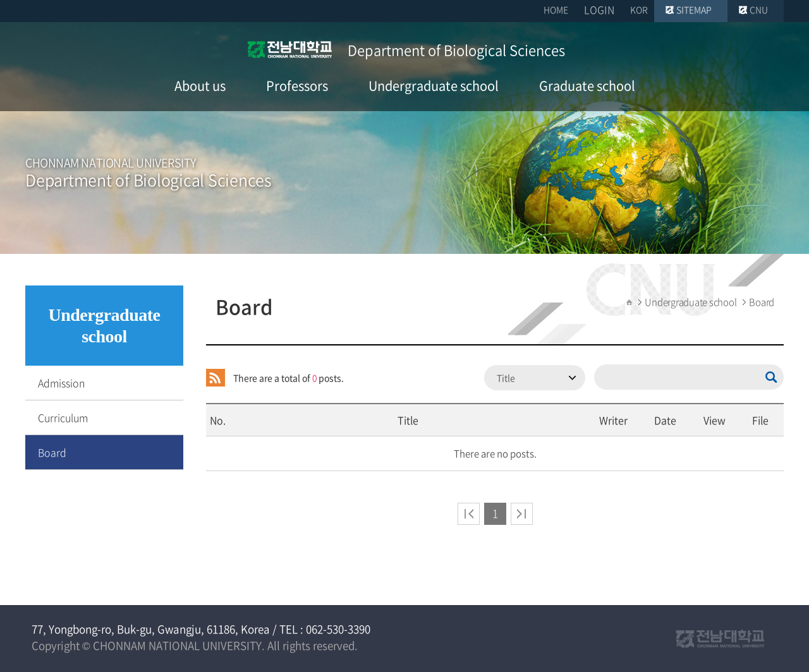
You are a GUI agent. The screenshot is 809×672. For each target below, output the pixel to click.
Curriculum (63, 417)
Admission (61, 383)
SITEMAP (694, 9)
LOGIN (599, 9)
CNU (759, 9)
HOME (556, 9)
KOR (639, 9)
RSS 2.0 (216, 378)
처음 (469, 514)
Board (52, 452)
